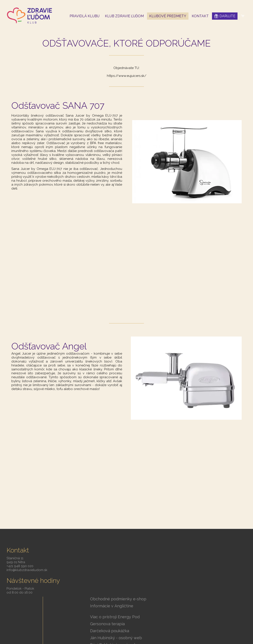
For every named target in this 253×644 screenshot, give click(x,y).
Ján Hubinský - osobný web (119, 588)
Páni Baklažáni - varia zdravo (120, 595)
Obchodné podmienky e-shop (121, 549)
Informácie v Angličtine (115, 556)
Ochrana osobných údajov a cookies (224, 624)
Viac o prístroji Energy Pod (118, 567)
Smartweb (193, 624)
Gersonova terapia (110, 574)
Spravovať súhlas (127, 630)
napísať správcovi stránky (154, 624)
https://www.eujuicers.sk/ (127, 76)
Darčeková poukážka (113, 581)
